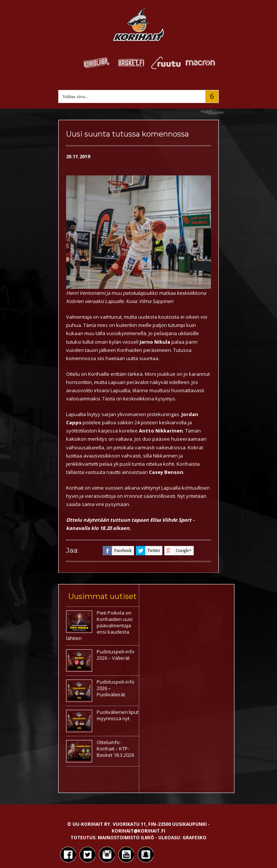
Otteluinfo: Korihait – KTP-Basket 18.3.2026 (115, 749)
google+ (178, 551)
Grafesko (194, 838)
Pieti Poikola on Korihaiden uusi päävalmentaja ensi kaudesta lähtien (99, 625)
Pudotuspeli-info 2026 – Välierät (116, 655)
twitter (148, 551)
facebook (117, 551)
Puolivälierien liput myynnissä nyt (118, 715)
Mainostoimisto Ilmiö (126, 838)
